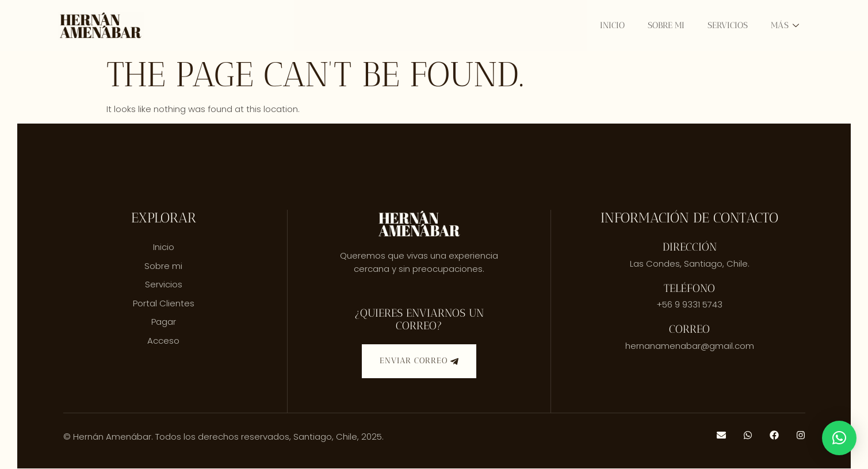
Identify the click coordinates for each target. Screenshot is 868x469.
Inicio (612, 25)
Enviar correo (419, 361)
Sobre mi (666, 25)
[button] (839, 438)
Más (785, 25)
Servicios (728, 25)
